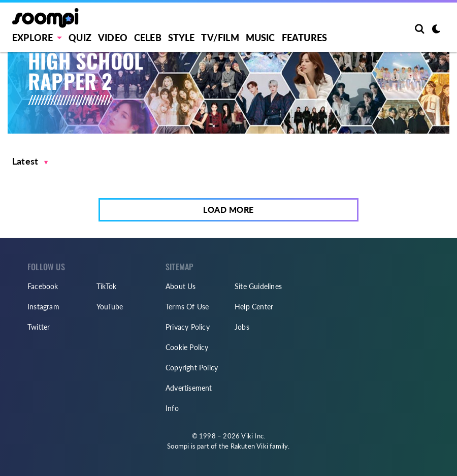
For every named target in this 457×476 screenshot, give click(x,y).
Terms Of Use (187, 307)
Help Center (254, 307)
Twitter (39, 327)
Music (260, 38)
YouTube (110, 307)
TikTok (106, 286)
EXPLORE (32, 38)
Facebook (43, 286)
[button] (30, 161)
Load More (228, 210)
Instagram (43, 307)
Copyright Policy (192, 368)
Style (182, 38)
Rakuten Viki (249, 446)
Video (113, 38)
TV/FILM (220, 38)
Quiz (80, 38)
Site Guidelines (258, 286)
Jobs (242, 327)
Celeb (148, 38)
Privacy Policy (188, 327)
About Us (181, 286)
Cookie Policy (187, 347)
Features (305, 38)
